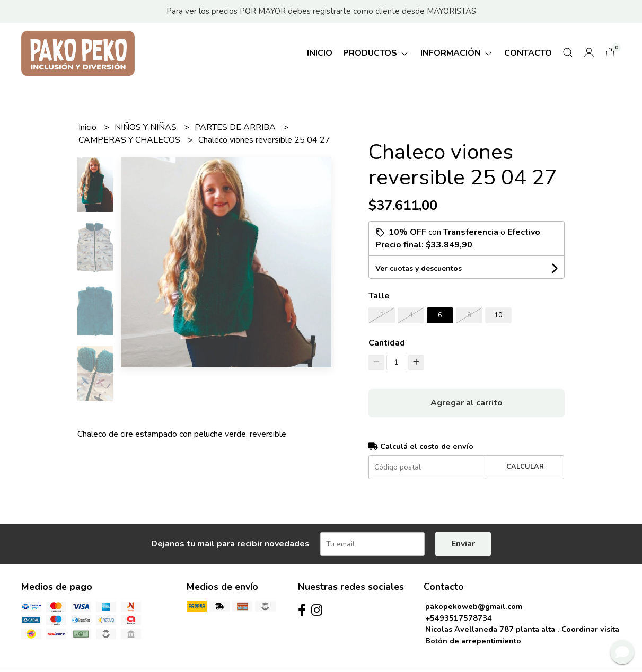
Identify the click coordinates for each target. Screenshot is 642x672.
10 (498, 315)
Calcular (525, 467)
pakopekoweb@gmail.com (474, 606)
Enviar (463, 544)
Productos (376, 53)
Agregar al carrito (467, 403)
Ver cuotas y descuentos (419, 268)
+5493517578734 (459, 618)
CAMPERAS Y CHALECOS (130, 140)
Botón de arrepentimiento (473, 641)
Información (457, 53)
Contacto (528, 53)
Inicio (320, 53)
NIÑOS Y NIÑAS (147, 127)
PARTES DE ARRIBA (236, 127)
